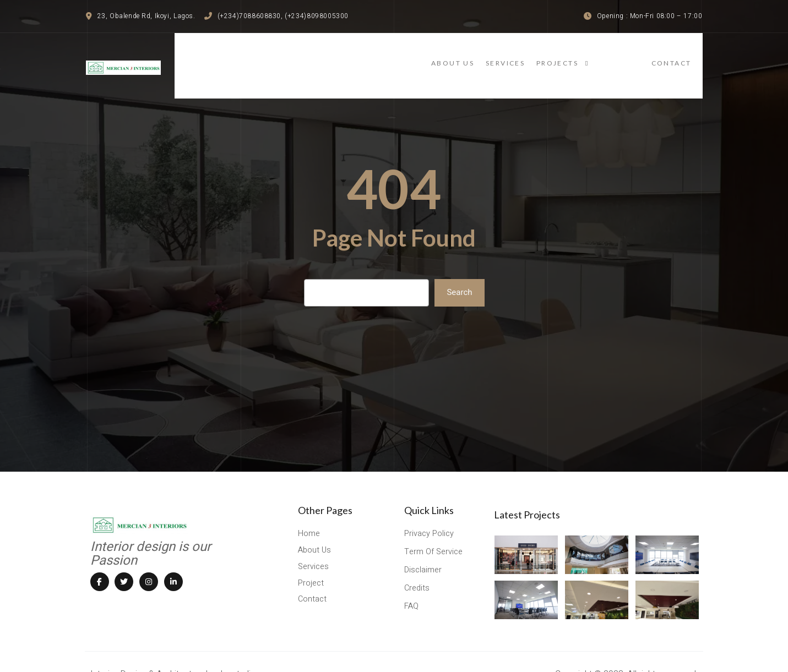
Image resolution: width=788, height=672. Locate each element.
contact (683, 56)
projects (616, 56)
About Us (487, 56)
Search (459, 275)
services (550, 56)
